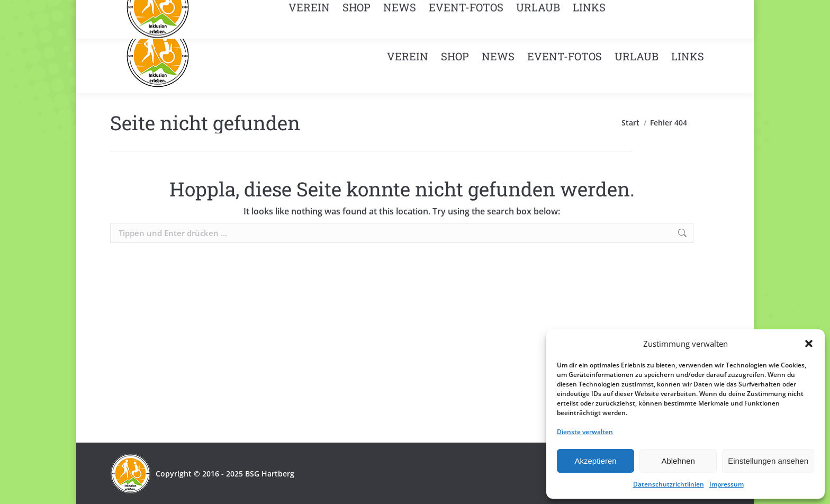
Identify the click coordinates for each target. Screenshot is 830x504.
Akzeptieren (595, 461)
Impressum (727, 484)
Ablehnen (678, 461)
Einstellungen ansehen (768, 461)
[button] (809, 344)
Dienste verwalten (585, 432)
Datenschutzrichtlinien (669, 484)
